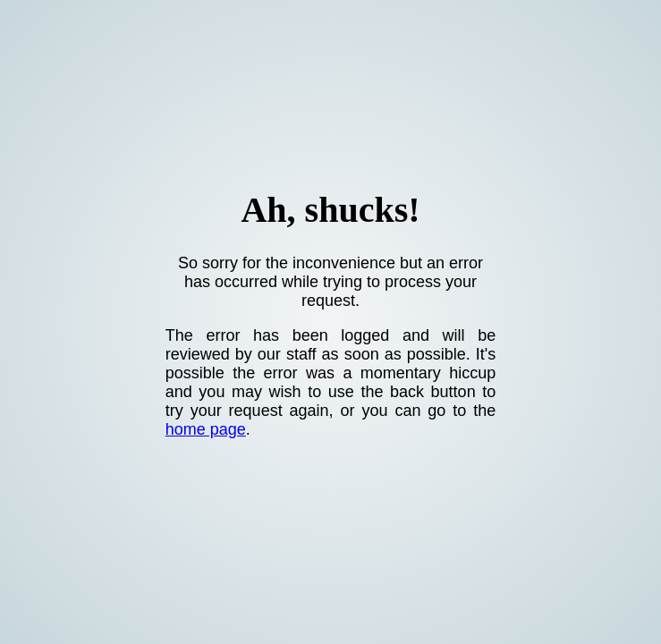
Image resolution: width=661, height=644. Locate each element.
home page (206, 429)
